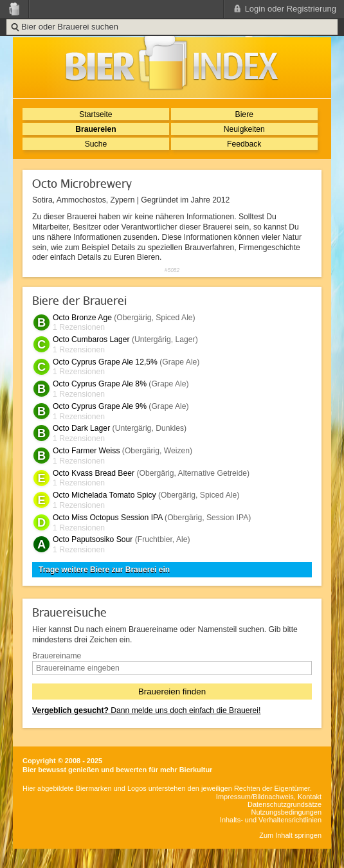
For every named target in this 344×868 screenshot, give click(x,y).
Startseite (95, 114)
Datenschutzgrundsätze (285, 804)
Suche (96, 144)
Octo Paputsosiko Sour (93, 539)
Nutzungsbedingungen (286, 812)
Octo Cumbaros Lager (91, 339)
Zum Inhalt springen (290, 835)
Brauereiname (57, 656)
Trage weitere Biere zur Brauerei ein (104, 570)
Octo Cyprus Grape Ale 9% (100, 406)
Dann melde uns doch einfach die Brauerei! (146, 710)
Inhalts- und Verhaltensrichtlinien (271, 820)
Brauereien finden (172, 692)
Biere (244, 114)
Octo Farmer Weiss (86, 451)
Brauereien (96, 129)
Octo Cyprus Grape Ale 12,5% (105, 362)
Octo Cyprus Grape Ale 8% (100, 384)
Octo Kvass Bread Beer (94, 473)
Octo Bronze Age (82, 318)
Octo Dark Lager (81, 428)
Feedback (244, 144)
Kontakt (310, 797)
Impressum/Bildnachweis (255, 797)
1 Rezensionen (79, 327)
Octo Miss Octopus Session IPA (108, 518)
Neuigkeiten (244, 129)
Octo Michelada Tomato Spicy (104, 495)
